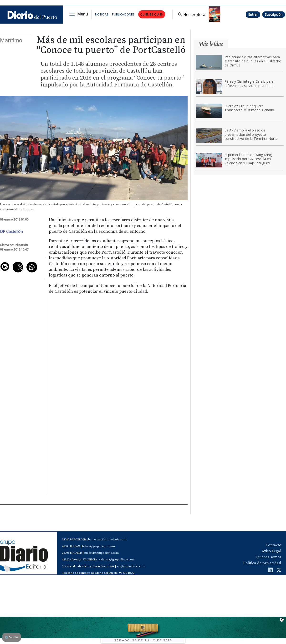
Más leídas (211, 44)
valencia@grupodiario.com (117, 560)
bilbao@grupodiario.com (99, 546)
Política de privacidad (262, 563)
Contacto (273, 545)
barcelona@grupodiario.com (107, 540)
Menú (82, 14)
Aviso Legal (271, 551)
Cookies (12, 637)
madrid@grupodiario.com (101, 553)
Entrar (253, 14)
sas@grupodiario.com (131, 566)
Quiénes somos (268, 557)
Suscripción (274, 14)
